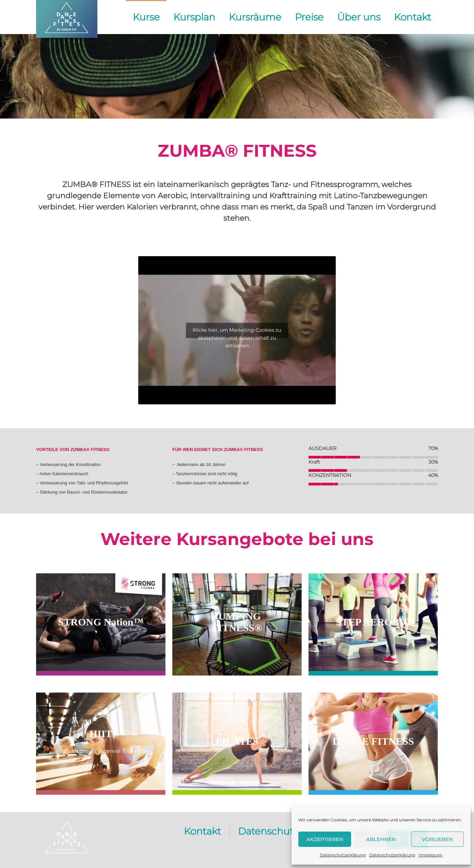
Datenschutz (268, 831)
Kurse (146, 17)
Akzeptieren (325, 839)
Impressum (430, 855)
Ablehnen (381, 839)
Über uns (359, 17)
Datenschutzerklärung (343, 855)
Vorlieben (437, 839)
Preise (309, 17)
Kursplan (194, 17)
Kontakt (413, 17)
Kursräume (255, 17)
